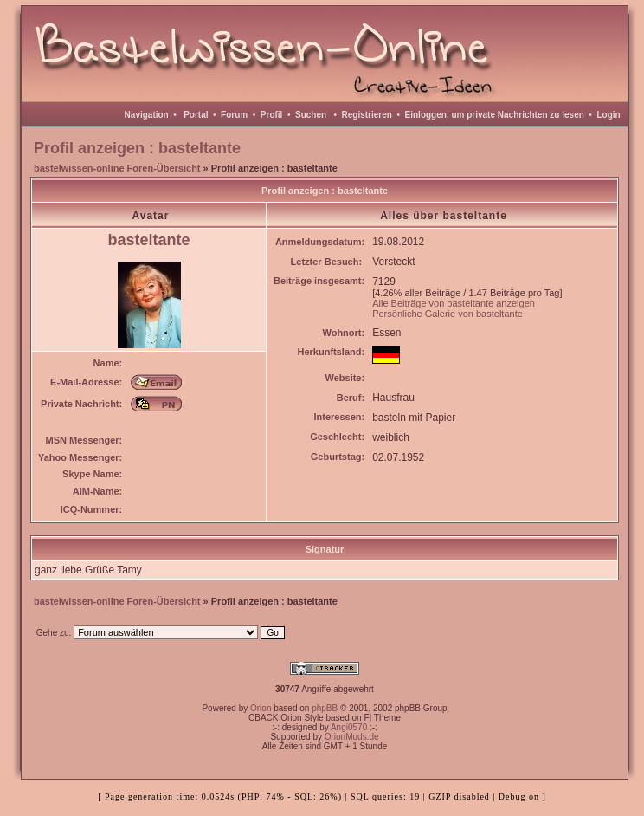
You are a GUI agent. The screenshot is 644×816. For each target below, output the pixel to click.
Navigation (147, 115)
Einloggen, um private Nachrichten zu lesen (495, 115)
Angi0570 (349, 727)
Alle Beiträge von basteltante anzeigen (454, 303)
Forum (234, 115)
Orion (261, 708)
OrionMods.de (352, 737)
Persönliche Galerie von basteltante (448, 314)
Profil (272, 115)
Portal (196, 115)
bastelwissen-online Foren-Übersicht (117, 168)
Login (608, 115)
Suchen (311, 115)
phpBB (325, 708)
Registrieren (367, 115)
